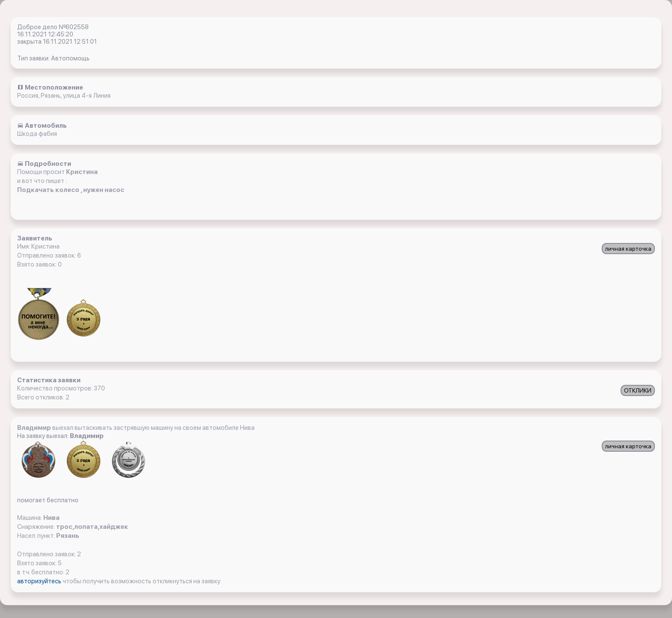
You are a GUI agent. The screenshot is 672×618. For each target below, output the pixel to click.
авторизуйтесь (40, 581)
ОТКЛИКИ (638, 390)
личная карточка (628, 249)
